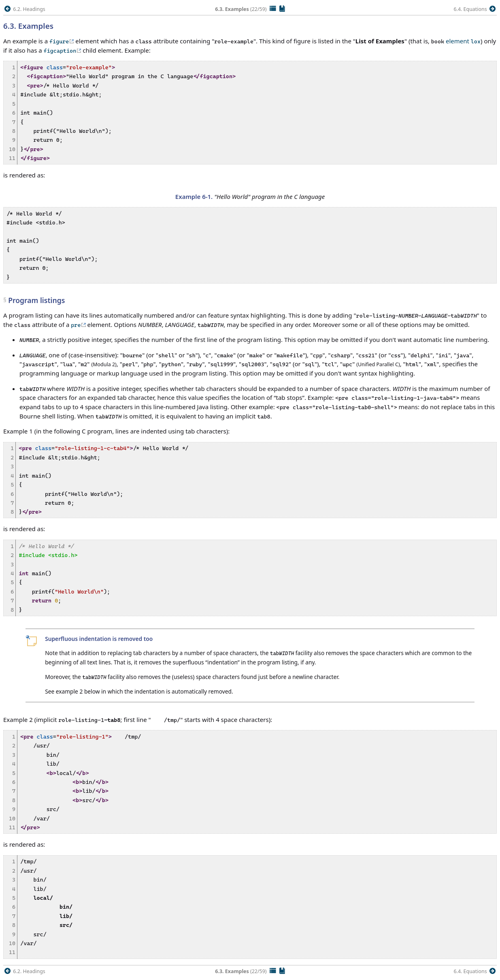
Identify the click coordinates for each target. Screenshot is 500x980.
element (463, 41)
